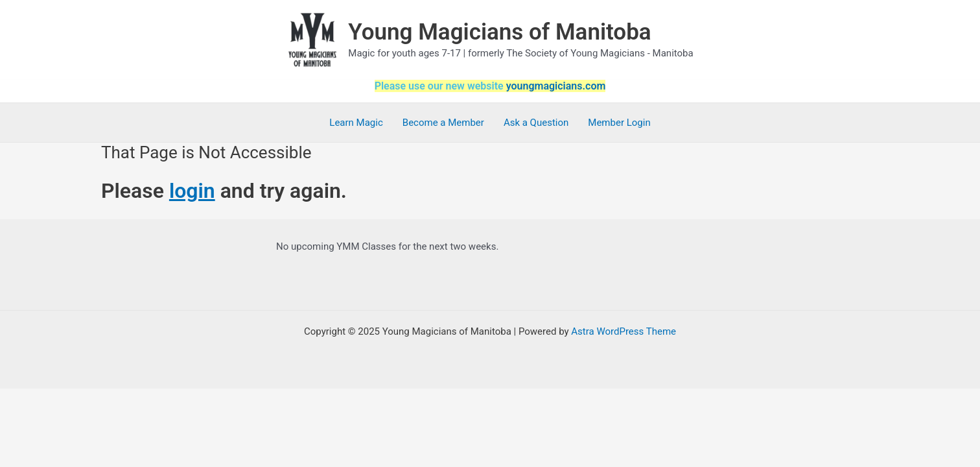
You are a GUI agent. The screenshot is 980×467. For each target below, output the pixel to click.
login (192, 191)
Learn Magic (356, 123)
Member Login (619, 123)
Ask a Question (536, 123)
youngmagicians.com (556, 86)
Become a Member (443, 123)
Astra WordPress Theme (624, 331)
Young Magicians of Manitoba (499, 32)
